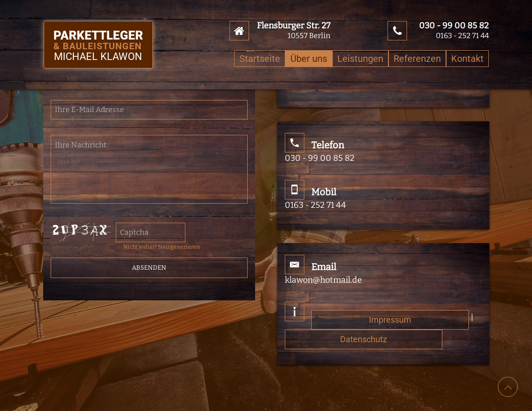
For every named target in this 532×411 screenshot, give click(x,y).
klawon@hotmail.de (323, 280)
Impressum (390, 320)
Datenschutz (364, 339)
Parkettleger (98, 41)
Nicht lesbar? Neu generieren (162, 247)
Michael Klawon (98, 57)
